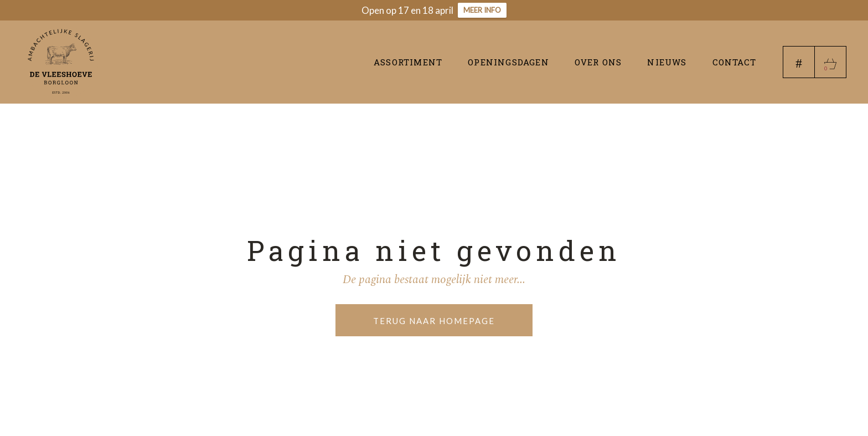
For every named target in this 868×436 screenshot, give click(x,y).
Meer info (482, 10)
